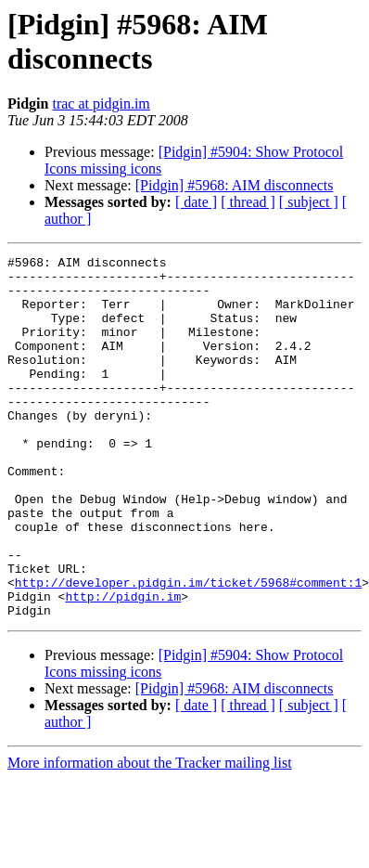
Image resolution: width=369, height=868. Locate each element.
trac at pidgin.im (101, 104)
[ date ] (196, 202)
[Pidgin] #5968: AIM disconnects (235, 185)
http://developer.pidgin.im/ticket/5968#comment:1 (188, 649)
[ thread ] (248, 202)
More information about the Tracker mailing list (150, 835)
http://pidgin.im (123, 666)
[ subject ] (309, 202)
